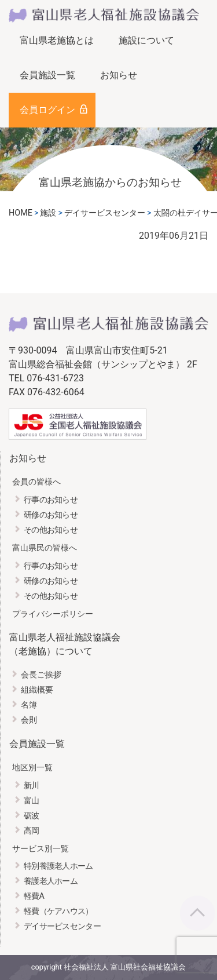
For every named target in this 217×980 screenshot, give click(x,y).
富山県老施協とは (57, 40)
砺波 (32, 816)
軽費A (34, 896)
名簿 (29, 705)
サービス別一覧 (41, 849)
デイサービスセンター (62, 926)
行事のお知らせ (51, 500)
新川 (32, 786)
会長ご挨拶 (41, 675)
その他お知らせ (51, 530)
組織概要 (37, 690)
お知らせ (119, 75)
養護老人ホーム (51, 881)
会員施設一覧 (47, 75)
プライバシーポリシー (53, 614)
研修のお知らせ (51, 515)
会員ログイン (47, 110)
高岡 (32, 831)
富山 (32, 801)
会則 (29, 720)
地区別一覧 (32, 768)
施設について (146, 40)
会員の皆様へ (36, 482)
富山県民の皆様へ (45, 548)
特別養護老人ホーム (58, 866)
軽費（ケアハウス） (58, 911)
